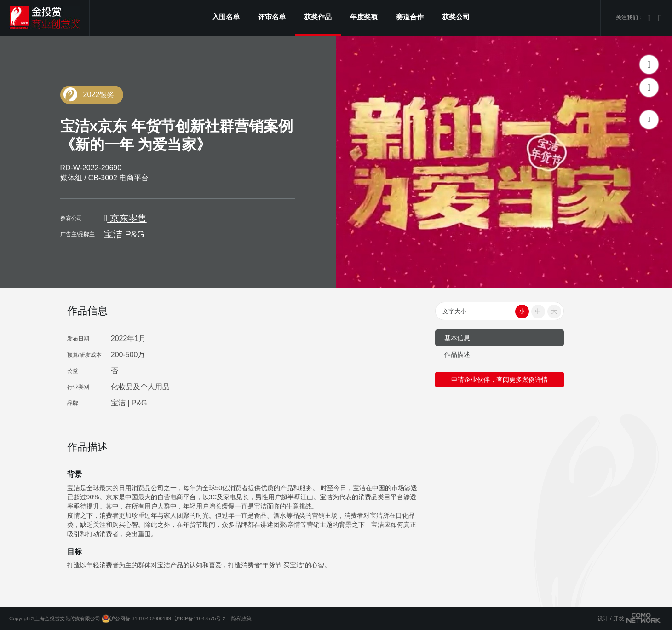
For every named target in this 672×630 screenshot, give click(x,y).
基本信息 (457, 338)
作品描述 (457, 354)
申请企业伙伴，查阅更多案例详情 (500, 380)
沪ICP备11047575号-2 (200, 618)
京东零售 (125, 218)
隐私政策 (241, 618)
